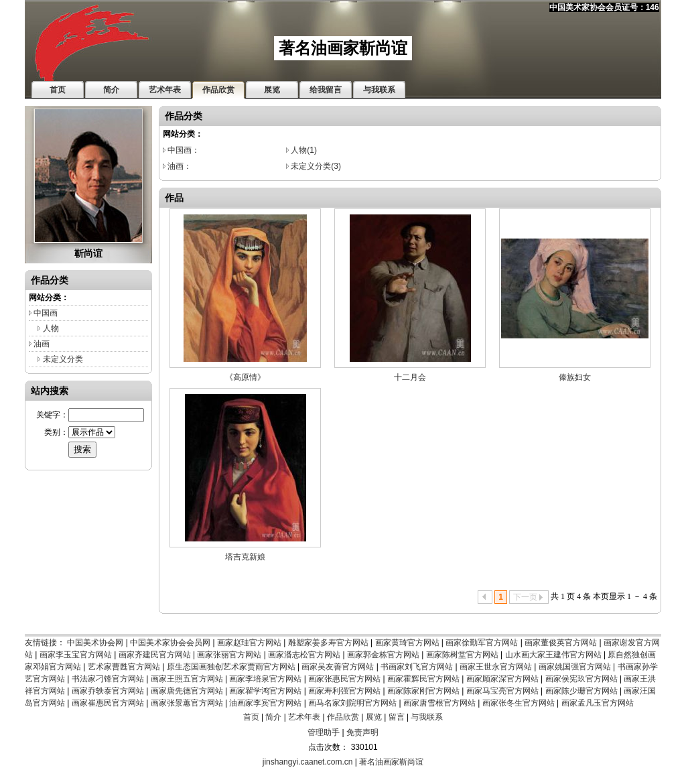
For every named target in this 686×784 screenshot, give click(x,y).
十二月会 (410, 377)
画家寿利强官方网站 (344, 691)
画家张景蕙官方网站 (187, 703)
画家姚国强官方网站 (575, 667)
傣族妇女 (575, 377)
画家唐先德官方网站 (187, 691)
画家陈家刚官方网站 (423, 691)
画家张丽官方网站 (229, 655)
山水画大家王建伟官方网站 (553, 655)
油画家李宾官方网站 (265, 703)
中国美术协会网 (95, 643)
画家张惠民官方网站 (344, 679)
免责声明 (362, 732)
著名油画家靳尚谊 (391, 762)
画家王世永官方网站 (496, 667)
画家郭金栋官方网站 (383, 655)
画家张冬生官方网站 (519, 703)
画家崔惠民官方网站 (108, 703)
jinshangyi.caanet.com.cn (308, 762)
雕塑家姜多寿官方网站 (328, 643)
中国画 (46, 313)
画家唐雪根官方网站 (439, 703)
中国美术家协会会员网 (170, 643)
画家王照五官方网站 (187, 679)
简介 (273, 717)
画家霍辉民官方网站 (423, 679)
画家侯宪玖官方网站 (581, 679)
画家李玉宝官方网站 (76, 655)
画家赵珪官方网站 (249, 643)
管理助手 (324, 732)
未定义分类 (63, 359)
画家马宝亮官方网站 (502, 691)
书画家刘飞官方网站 (417, 667)
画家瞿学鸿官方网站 (265, 691)
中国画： (184, 150)
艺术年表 (304, 717)
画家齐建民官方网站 (155, 655)
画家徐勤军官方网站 (482, 643)
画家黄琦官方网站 (407, 643)
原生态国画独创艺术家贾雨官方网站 (231, 667)
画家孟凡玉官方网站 (598, 703)
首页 (251, 717)
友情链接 (41, 643)
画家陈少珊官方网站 (581, 691)
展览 (374, 717)
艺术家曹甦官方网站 (124, 667)
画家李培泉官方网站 (265, 679)
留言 (397, 717)
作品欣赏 (343, 717)
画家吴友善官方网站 (338, 667)
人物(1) (304, 150)
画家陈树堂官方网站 (462, 655)
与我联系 (427, 717)
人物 (51, 328)
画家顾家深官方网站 (502, 679)
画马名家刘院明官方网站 (352, 703)
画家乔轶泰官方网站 (108, 691)
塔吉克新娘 (245, 557)
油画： (180, 166)
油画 (42, 344)
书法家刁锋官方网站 (108, 679)
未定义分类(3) (316, 166)
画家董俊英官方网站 (561, 643)
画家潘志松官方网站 (304, 655)
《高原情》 (245, 377)
